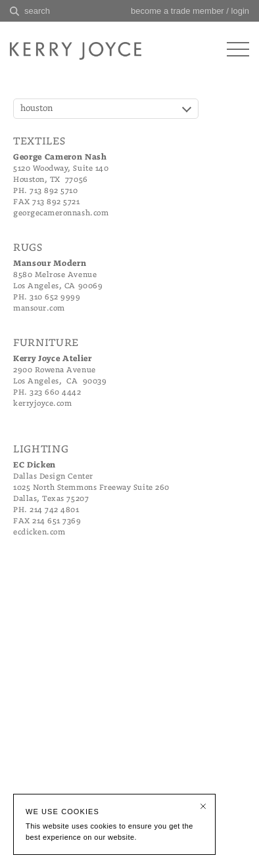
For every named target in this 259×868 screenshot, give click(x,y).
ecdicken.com (39, 532)
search (37, 11)
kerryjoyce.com (42, 403)
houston (37, 109)
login (240, 11)
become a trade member (177, 11)
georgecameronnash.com (61, 213)
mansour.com (39, 308)
